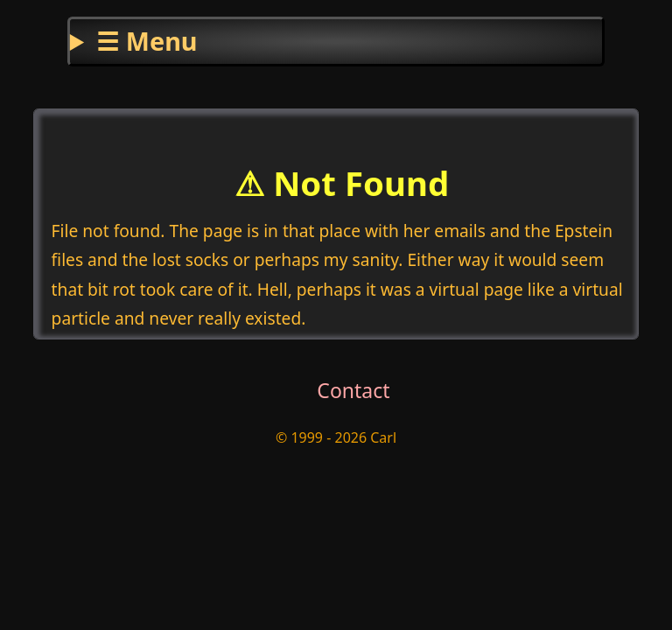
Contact (353, 390)
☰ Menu (147, 41)
